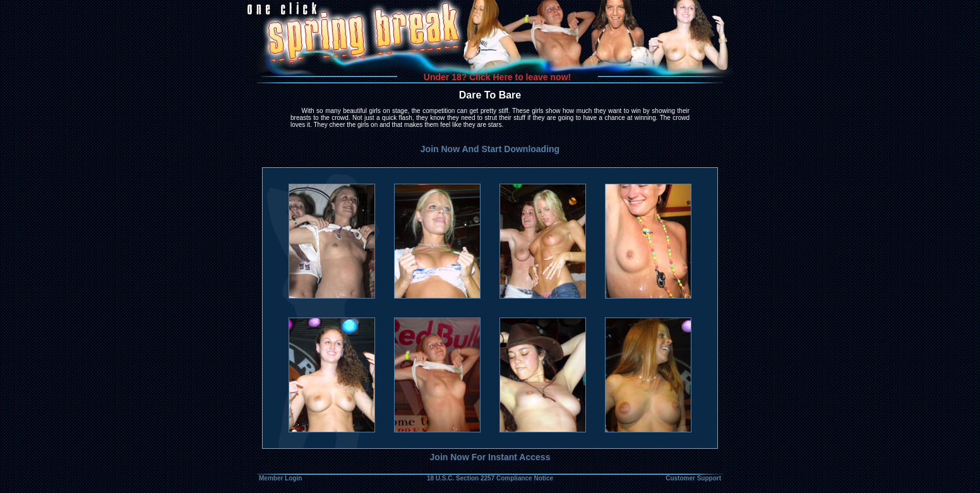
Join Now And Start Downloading (490, 149)
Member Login (280, 478)
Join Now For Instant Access (490, 457)
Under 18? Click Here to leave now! (497, 77)
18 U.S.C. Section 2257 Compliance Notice (490, 478)
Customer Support (693, 478)
